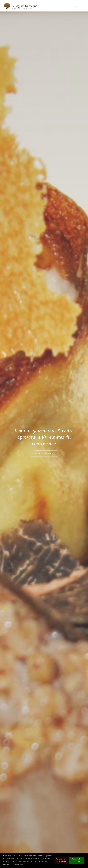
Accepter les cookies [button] (77, 860)
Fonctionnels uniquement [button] (61, 860)
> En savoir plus (17, 864)
